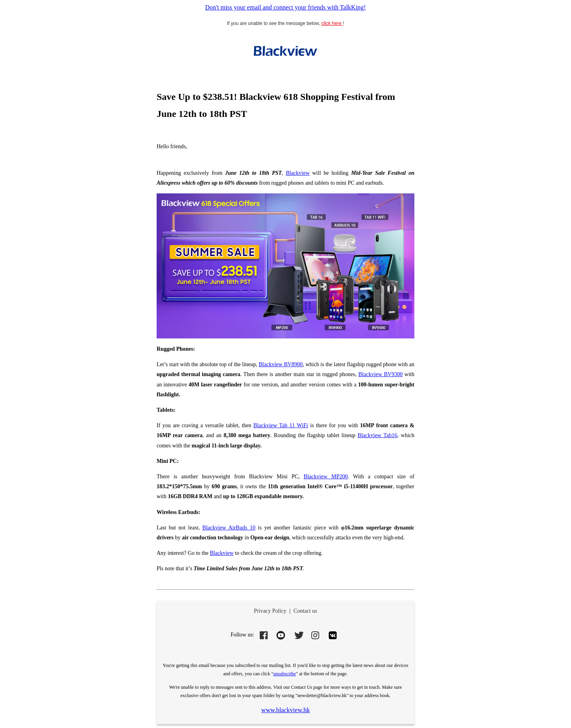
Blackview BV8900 (281, 364)
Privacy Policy (270, 611)
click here (332, 23)
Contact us (305, 611)
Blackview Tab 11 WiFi (281, 425)
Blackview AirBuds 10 (229, 528)
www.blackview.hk (285, 710)
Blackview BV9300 (381, 374)
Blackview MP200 (326, 477)
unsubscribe (285, 674)
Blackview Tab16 (377, 435)
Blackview (298, 173)
